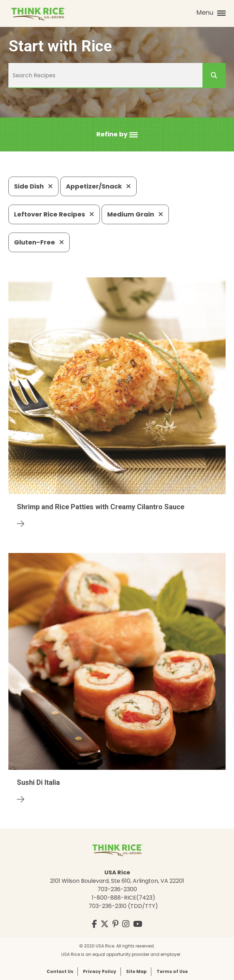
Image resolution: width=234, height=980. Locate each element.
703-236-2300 (117, 889)
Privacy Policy (100, 971)
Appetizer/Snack (98, 186)
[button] (117, 134)
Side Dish (33, 186)
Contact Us (60, 971)
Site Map (136, 971)
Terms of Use (172, 971)
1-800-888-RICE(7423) (123, 898)
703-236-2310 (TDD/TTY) (123, 906)
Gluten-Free (39, 242)
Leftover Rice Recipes (54, 214)
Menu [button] (211, 13)
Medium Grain (135, 214)
